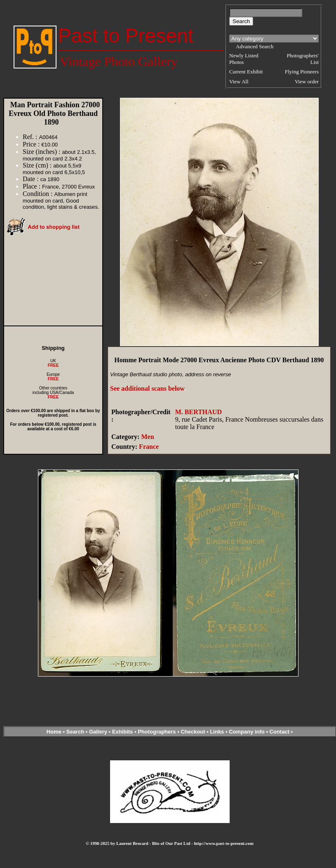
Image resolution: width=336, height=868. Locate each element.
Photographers (157, 732)
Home (54, 732)
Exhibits (123, 732)
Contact (280, 732)
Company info (247, 732)
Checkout (193, 732)
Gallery (98, 732)
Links (217, 732)
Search (75, 732)
